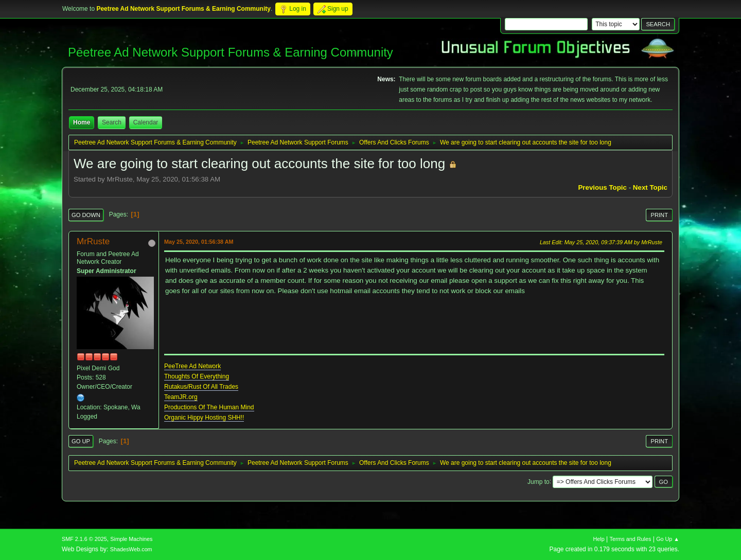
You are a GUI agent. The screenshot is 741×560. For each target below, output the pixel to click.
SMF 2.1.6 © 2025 (84, 539)
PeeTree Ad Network (192, 366)
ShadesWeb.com (131, 549)
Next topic (650, 187)
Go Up (81, 441)
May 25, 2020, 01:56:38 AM (199, 242)
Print (659, 215)
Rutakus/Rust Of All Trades (201, 387)
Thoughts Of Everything (197, 376)
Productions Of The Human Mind (209, 407)
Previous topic (602, 187)
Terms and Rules (631, 539)
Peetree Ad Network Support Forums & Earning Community (231, 52)
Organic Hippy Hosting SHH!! (204, 418)
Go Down (86, 215)
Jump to (539, 481)
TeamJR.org (181, 397)
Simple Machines (131, 539)
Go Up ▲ (668, 539)
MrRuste (93, 241)
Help (599, 539)
